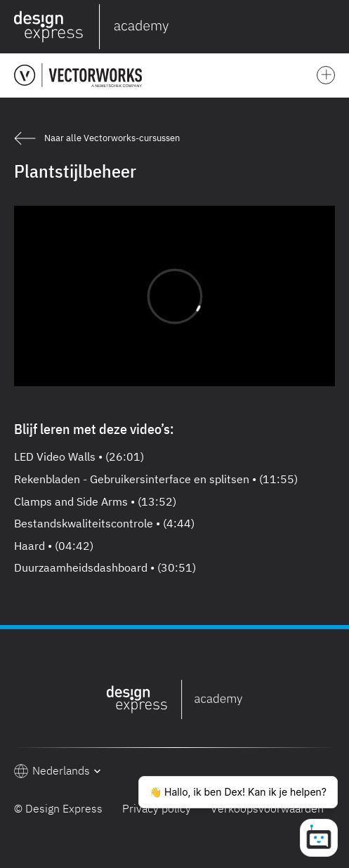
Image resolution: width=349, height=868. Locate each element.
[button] (332, 27)
